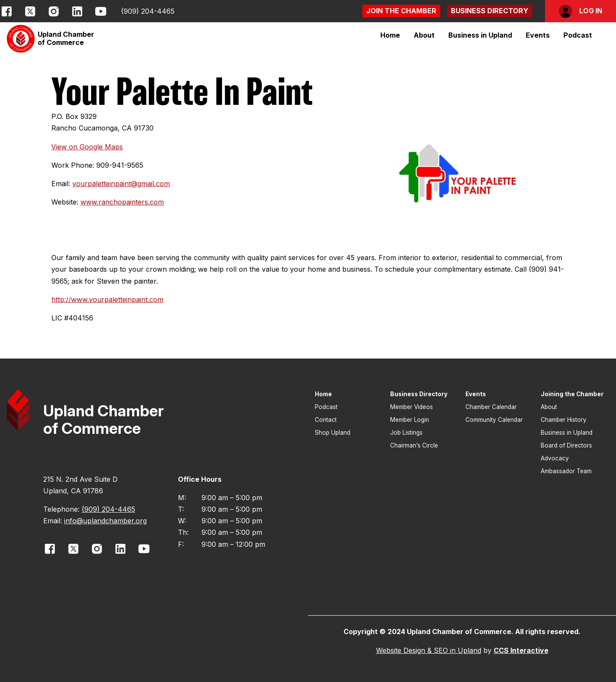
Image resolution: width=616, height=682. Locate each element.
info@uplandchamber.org (105, 521)
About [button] (549, 407)
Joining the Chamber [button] (572, 394)
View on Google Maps (87, 147)
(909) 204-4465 (148, 11)
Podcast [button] (578, 35)
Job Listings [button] (406, 433)
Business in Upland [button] (567, 433)
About (424, 35)
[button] (401, 11)
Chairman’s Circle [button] (414, 445)
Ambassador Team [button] (566, 471)
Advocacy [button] (555, 458)
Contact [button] (326, 420)
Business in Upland (480, 35)
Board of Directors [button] (566, 445)
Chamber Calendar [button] (491, 407)
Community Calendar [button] (494, 420)
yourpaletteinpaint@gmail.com (121, 184)
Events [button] (476, 394)
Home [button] (390, 35)
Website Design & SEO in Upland (429, 650)
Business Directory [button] (419, 394)
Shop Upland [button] (333, 433)
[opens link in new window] (7, 11)
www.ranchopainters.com (122, 202)
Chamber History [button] (564, 420)
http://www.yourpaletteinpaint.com (107, 299)
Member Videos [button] (412, 407)
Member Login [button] (410, 420)
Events (538, 35)
